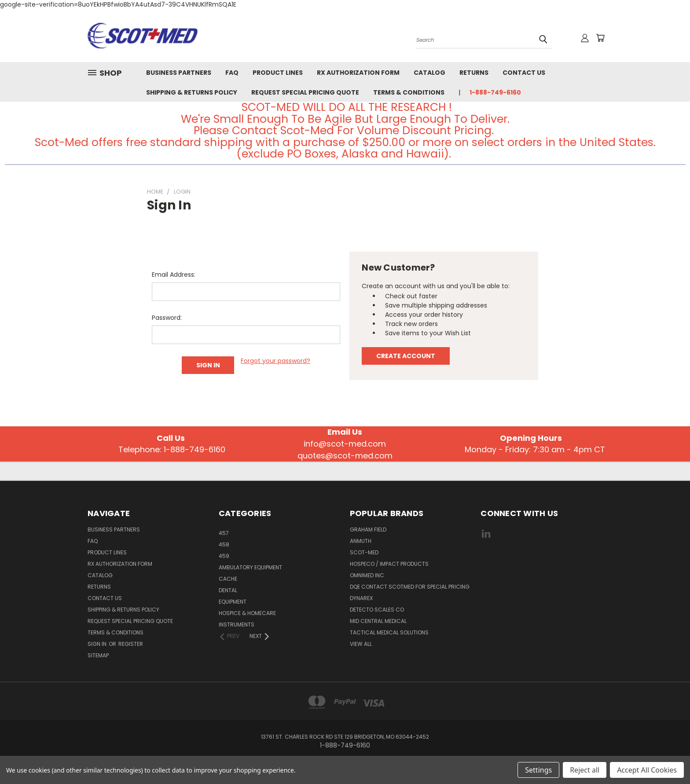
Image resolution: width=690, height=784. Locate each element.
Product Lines (278, 73)
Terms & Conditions (409, 92)
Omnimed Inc (367, 575)
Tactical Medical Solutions (389, 632)
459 (224, 556)
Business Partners (179, 73)
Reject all (585, 770)
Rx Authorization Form (358, 73)
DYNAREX (361, 598)
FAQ (232, 73)
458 (224, 544)
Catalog (429, 73)
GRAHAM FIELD (368, 529)
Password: (167, 318)
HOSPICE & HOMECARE (247, 613)
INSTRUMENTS (237, 625)
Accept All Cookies (647, 770)
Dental (228, 590)
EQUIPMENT (233, 602)
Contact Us (524, 73)
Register (131, 644)
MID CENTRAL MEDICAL (378, 621)
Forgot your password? (275, 361)
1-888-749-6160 (495, 92)
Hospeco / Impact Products (389, 564)
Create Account (406, 356)
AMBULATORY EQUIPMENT (250, 567)
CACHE (228, 579)
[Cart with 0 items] (600, 38)
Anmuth (361, 541)
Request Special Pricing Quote (305, 92)
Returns (474, 73)
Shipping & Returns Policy (192, 92)
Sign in (98, 644)
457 (224, 533)
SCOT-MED (364, 552)
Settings (538, 770)
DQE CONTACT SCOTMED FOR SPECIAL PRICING (410, 587)
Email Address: (174, 275)
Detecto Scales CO (377, 610)
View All (361, 644)
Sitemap (98, 655)
